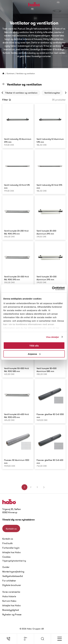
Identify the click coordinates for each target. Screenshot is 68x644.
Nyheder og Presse (12, 614)
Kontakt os (11, 529)
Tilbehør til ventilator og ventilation (21, 93)
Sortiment (11, 73)
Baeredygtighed (11, 610)
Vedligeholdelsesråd (13, 576)
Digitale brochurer (12, 585)
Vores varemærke (11, 592)
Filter (7, 100)
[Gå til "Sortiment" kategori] (6, 84)
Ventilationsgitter (52, 93)
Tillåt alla (34, 346)
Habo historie (9, 596)
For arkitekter (9, 581)
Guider (6, 567)
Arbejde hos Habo (11, 552)
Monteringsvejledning (13, 572)
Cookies (6, 557)
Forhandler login (11, 548)
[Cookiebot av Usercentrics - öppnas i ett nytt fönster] (52, 288)
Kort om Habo (9, 601)
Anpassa (34, 354)
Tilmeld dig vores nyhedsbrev (19, 520)
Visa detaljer (52, 337)
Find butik (7, 543)
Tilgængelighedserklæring (14, 561)
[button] (43, 639)
